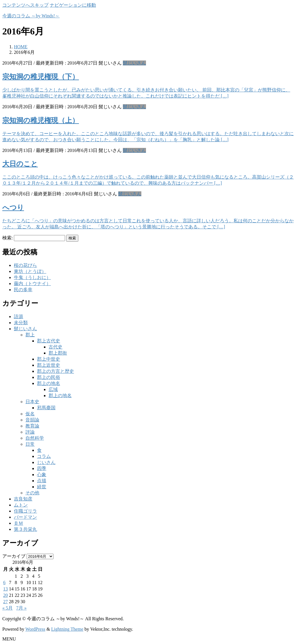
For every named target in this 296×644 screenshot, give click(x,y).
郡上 (30, 335)
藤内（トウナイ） (32, 284)
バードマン (25, 517)
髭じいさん (134, 63)
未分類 (21, 323)
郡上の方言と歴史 (55, 371)
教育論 (32, 426)
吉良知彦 (23, 499)
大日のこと (20, 164)
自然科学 (35, 438)
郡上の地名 (49, 383)
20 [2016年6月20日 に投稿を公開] (5, 595)
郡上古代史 (49, 341)
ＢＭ (18, 523)
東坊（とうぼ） (30, 271)
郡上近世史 (49, 365)
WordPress (35, 629)
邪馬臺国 (46, 408)
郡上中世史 (49, 359)
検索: (8, 238)
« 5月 (8, 608)
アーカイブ (14, 556)
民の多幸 (23, 290)
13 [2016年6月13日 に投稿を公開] (5, 589)
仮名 (30, 414)
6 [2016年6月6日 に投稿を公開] (4, 582)
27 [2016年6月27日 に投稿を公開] (5, 602)
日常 (30, 444)
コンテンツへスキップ (25, 5)
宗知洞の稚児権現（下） (41, 77)
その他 (32, 493)
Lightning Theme (67, 629)
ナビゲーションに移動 (73, 5)
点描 (42, 481)
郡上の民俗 (49, 377)
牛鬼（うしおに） (32, 277)
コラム (44, 456)
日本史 (32, 402)
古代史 (55, 347)
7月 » (21, 608)
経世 (42, 487)
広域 (53, 389)
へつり (13, 208)
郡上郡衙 (58, 353)
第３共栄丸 (25, 529)
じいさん (46, 462)
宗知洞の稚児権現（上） (41, 120)
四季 (42, 468)
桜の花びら (25, 265)
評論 (30, 432)
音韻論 (32, 420)
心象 (42, 475)
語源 (18, 317)
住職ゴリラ (25, 511)
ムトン (21, 505)
